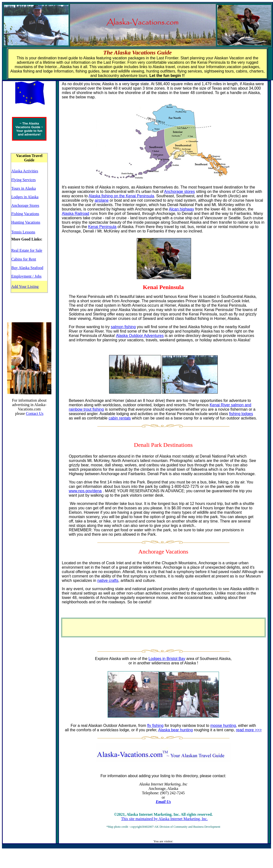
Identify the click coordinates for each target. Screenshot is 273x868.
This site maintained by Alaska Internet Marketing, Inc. (164, 819)
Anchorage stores (179, 192)
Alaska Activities (25, 171)
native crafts (108, 580)
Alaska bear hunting (176, 730)
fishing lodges (241, 414)
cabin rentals (120, 418)
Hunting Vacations (26, 222)
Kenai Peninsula (102, 227)
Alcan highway (181, 209)
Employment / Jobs (26, 276)
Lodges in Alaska (25, 197)
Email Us (163, 802)
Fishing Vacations (25, 214)
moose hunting (223, 726)
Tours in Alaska (23, 188)
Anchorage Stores (25, 205)
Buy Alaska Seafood (27, 268)
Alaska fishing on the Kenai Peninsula (121, 196)
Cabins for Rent (24, 259)
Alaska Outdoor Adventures (140, 336)
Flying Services (23, 180)
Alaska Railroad (76, 214)
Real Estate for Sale (27, 250)
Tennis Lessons (23, 232)
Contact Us (35, 413)
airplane (102, 200)
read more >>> (249, 730)
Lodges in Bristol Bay (167, 659)
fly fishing (155, 726)
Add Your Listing (25, 287)
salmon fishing (123, 327)
